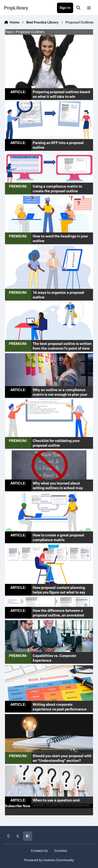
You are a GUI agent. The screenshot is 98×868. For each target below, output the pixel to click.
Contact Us (39, 851)
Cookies (61, 851)
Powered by (49, 860)
